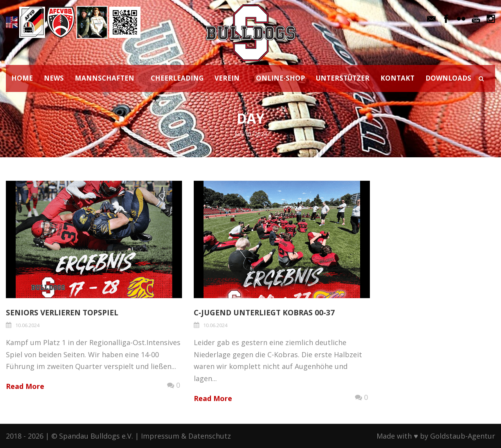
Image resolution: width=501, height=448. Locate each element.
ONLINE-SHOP (280, 78)
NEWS (54, 78)
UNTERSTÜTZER (343, 78)
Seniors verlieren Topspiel (62, 313)
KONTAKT (397, 78)
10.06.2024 (27, 325)
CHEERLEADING (177, 78)
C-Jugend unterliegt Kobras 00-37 (264, 313)
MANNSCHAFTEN (105, 78)
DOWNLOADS (448, 78)
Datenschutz (210, 436)
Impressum (160, 436)
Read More (25, 386)
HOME (22, 78)
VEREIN (227, 78)
